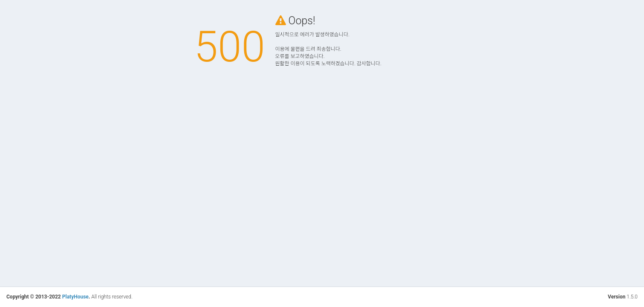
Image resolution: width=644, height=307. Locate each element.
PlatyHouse (75, 297)
